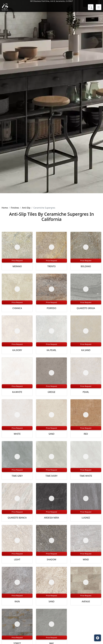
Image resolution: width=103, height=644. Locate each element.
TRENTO (52, 266)
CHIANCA (17, 308)
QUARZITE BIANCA (17, 518)
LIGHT (17, 560)
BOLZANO (86, 266)
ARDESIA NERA (52, 518)
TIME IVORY (51, 476)
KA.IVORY (17, 350)
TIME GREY (17, 476)
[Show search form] (91, 35)
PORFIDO (51, 308)
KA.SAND (86, 350)
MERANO (17, 266)
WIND (86, 560)
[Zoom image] (17, 247)
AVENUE (86, 601)
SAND (52, 434)
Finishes (15, 208)
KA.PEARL (51, 350)
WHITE (17, 434)
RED (86, 434)
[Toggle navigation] (99, 35)
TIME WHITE (86, 476)
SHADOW (51, 560)
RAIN (17, 601)
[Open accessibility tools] (98, 638)
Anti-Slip (26, 208)
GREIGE (51, 392)
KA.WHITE (17, 392)
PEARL (86, 392)
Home (5, 208)
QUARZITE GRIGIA (86, 308)
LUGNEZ (86, 518)
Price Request (17, 261)
